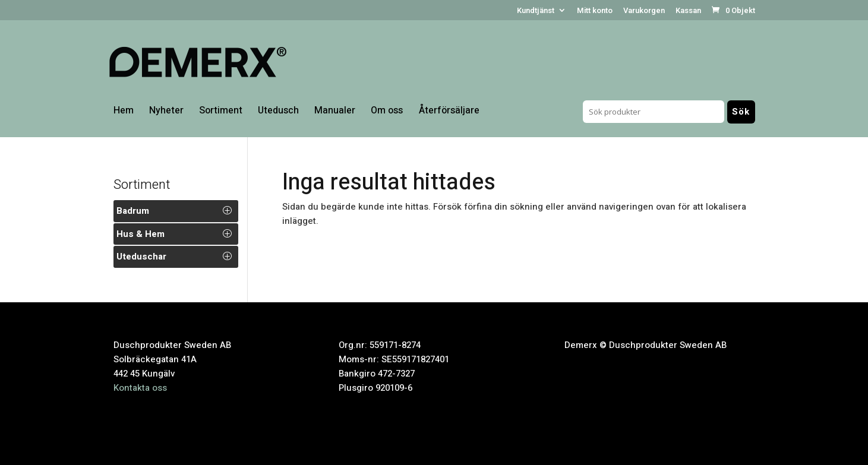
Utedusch (278, 112)
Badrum (133, 211)
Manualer (335, 112)
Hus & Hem (141, 234)
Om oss (387, 112)
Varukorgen (644, 11)
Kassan (688, 11)
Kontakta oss (140, 388)
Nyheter (166, 112)
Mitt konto (595, 11)
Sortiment (221, 112)
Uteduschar (141, 257)
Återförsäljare (449, 112)
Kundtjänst (536, 11)
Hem (124, 112)
